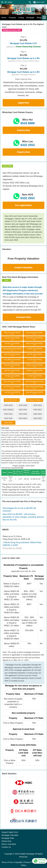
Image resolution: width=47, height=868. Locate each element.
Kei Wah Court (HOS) (12, 392)
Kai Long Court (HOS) (34, 333)
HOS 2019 (38, 405)
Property (12, 17)
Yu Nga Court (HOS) (12, 376)
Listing (21, 17)
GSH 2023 (38, 414)
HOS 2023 (23, 414)
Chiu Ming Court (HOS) (34, 392)
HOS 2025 (38, 418)
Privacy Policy (30, 862)
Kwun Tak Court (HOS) (34, 343)
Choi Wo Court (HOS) (12, 365)
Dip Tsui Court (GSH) (12, 370)
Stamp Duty (6, 841)
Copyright (18, 862)
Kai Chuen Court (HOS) (12, 387)
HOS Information (11, 400)
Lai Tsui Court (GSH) (12, 343)
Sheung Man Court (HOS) (12, 349)
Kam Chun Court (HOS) (12, 381)
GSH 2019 (23, 405)
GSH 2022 (38, 410)
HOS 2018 (8, 405)
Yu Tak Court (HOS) (35, 376)
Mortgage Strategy (34, 400)
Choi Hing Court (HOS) (35, 338)
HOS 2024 (8, 418)
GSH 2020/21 (8, 410)
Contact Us (6, 847)
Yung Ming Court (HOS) (12, 360)
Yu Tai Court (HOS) (35, 360)
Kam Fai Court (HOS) (12, 354)
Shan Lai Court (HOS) (34, 365)
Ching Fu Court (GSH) (35, 370)
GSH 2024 (23, 418)
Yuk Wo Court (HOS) (34, 349)
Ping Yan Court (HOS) (12, 333)
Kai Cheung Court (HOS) (34, 381)
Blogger (40, 17)
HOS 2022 (8, 414)
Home (4, 17)
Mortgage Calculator (10, 835)
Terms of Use (7, 862)
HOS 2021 (23, 410)
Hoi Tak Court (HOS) (35, 354)
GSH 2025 (8, 423)
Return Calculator (9, 844)
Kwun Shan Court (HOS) (34, 387)
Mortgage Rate (8, 838)
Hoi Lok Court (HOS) (12, 338)
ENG (10, 2)
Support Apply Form (10, 832)
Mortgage (30, 17)
